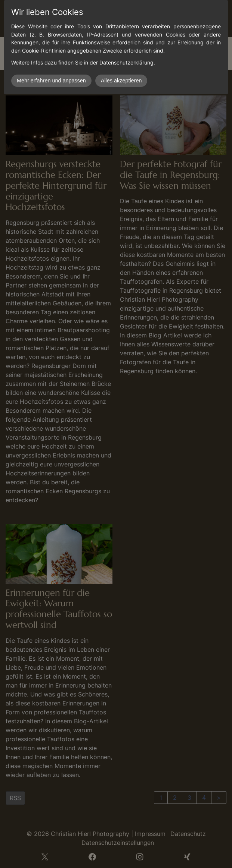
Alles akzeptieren (121, 81)
